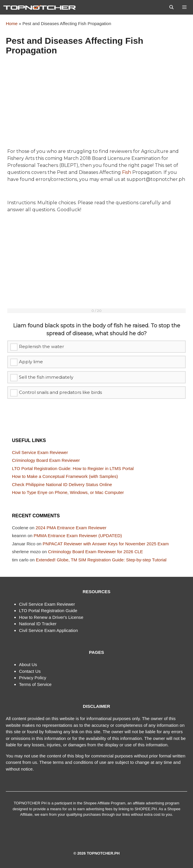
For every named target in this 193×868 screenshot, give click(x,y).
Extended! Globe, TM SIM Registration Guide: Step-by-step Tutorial (101, 560)
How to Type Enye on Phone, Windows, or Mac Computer (68, 492)
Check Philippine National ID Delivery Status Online (62, 484)
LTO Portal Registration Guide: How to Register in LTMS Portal (73, 468)
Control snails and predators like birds (60, 392)
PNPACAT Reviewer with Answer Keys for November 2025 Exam (106, 544)
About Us (28, 664)
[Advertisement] (97, 105)
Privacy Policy (33, 678)
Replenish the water (41, 346)
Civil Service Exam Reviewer (40, 452)
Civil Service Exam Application (48, 630)
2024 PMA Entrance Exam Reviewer (71, 528)
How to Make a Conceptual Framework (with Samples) (65, 476)
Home (12, 23)
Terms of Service (35, 684)
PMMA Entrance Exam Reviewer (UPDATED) (78, 536)
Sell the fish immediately (46, 377)
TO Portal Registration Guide (49, 611)
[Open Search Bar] (171, 7)
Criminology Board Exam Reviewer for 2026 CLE (95, 552)
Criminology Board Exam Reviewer (46, 460)
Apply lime (31, 362)
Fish (127, 172)
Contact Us (30, 671)
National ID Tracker (38, 624)
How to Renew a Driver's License (51, 617)
